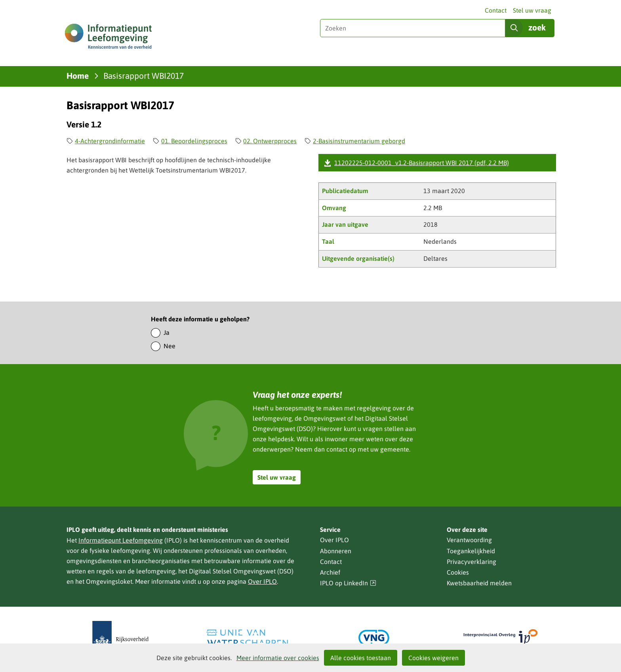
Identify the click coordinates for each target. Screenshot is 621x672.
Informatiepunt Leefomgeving (121, 540)
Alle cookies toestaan (361, 658)
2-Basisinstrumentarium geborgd (359, 141)
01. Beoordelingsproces (194, 141)
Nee (170, 346)
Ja (167, 332)
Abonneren (336, 551)
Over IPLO (262, 581)
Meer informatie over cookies (278, 658)
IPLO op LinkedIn (348, 583)
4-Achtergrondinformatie (110, 141)
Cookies (458, 572)
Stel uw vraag (532, 10)
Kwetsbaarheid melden (479, 583)
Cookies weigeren (433, 658)
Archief (330, 572)
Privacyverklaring (471, 562)
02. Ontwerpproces (270, 141)
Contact (496, 10)
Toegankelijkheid (471, 551)
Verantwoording (469, 540)
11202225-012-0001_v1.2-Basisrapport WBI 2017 (422, 163)
